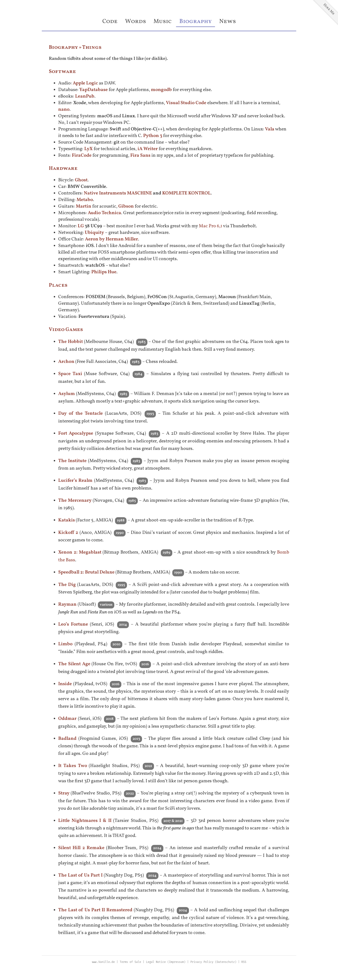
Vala (270, 129)
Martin (84, 206)
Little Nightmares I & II (85, 821)
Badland (67, 739)
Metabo (85, 200)
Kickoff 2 (68, 533)
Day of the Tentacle (81, 414)
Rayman (67, 604)
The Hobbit (71, 342)
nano (64, 110)
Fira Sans (140, 156)
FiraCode (82, 156)
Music (163, 21)
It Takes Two (73, 766)
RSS (244, 962)
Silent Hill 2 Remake (81, 848)
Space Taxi (70, 374)
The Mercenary (75, 501)
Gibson (126, 206)
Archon (66, 362)
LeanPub (85, 96)
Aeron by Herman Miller (111, 239)
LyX (88, 149)
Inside (65, 684)
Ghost (81, 180)
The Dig (67, 585)
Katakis (67, 520)
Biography (196, 21)
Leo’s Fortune (73, 624)
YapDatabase (94, 90)
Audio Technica (104, 213)
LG (81, 226)
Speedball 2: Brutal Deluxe (86, 572)
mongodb (161, 90)
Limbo (65, 644)
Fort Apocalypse (76, 433)
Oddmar (67, 719)
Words (136, 21)
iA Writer (148, 149)
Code (110, 21)
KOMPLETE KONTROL (186, 193)
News (228, 21)
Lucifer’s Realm (75, 481)
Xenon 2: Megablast (80, 552)
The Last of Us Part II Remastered (95, 910)
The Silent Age (74, 664)
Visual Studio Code (186, 103)
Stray (64, 793)
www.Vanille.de (103, 962)
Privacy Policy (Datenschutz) (213, 962)
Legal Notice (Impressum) (166, 962)
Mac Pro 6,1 (211, 226)
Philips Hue (104, 272)
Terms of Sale (130, 962)
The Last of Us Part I (80, 875)
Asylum (67, 394)
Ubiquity (94, 233)
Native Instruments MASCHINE (118, 193)
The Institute (72, 461)
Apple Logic (85, 83)
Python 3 (153, 136)
